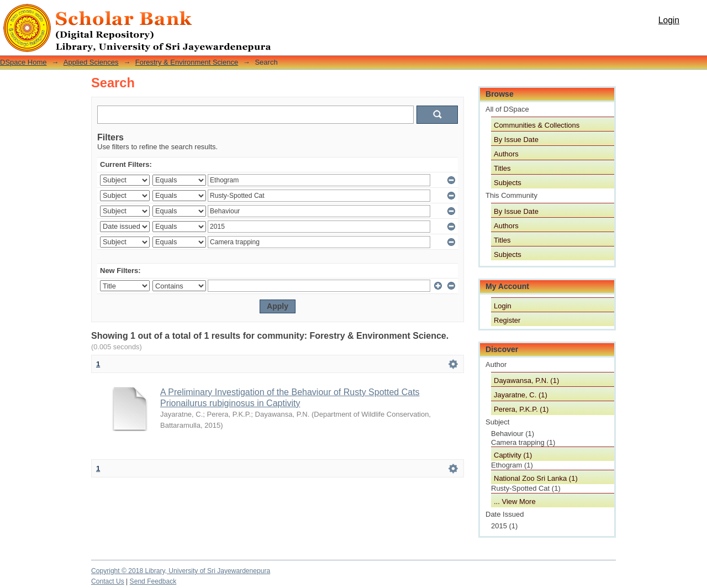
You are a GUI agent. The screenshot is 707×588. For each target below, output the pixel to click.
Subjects (508, 183)
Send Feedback (153, 581)
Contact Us (108, 581)
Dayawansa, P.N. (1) (526, 380)
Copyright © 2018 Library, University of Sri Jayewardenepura (181, 571)
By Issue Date (516, 140)
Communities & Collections (537, 125)
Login (669, 20)
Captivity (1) (513, 455)
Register (507, 320)
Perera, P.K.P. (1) (521, 409)
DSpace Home (23, 62)
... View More (515, 502)
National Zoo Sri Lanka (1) (536, 478)
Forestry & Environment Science (187, 62)
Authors (506, 154)
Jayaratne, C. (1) (521, 395)
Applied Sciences (91, 62)
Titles (502, 168)
